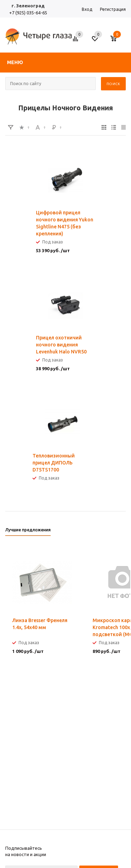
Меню (15, 62)
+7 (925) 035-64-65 (28, 13)
